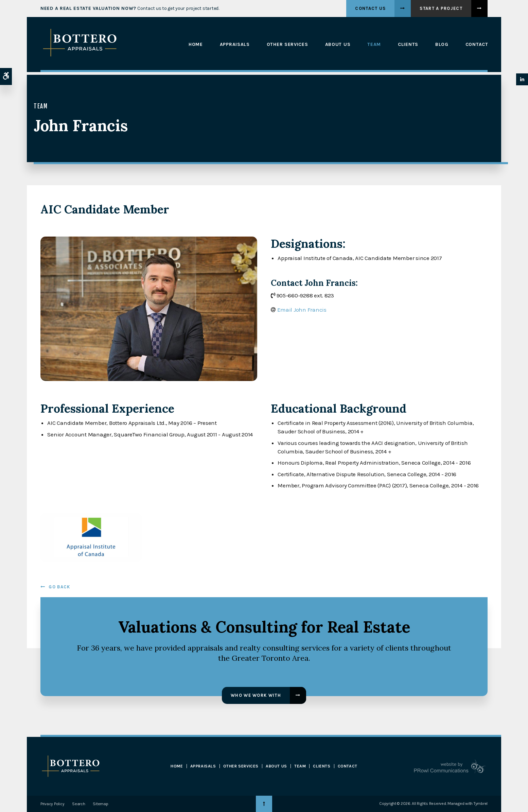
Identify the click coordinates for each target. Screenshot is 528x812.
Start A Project (441, 8)
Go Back (59, 587)
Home (195, 45)
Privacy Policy (52, 804)
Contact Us (370, 8)
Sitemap (100, 804)
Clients (407, 45)
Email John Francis (302, 310)
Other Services (287, 45)
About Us (337, 45)
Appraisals (234, 45)
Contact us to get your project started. (130, 8)
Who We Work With (256, 695)
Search (78, 804)
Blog (441, 45)
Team (374, 45)
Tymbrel (481, 804)
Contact (476, 45)
